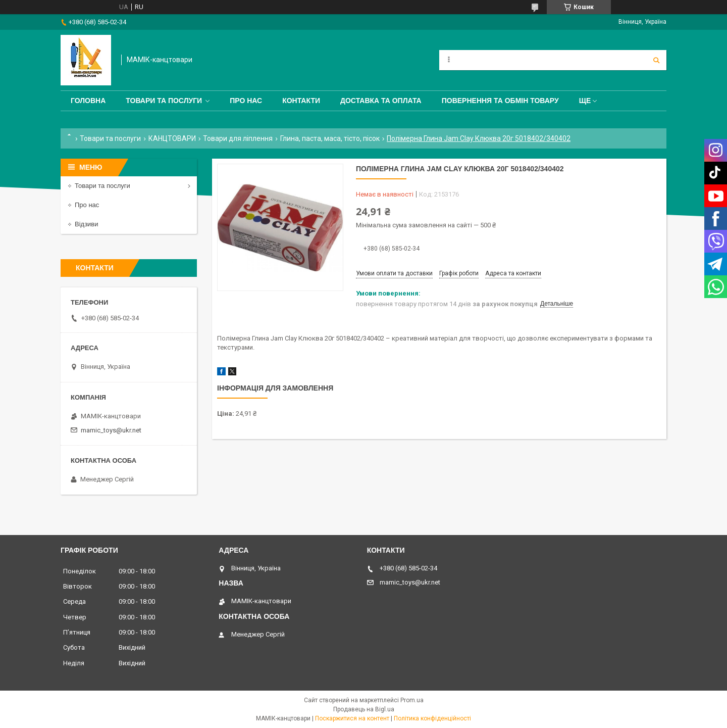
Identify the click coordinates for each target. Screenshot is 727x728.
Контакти (301, 101)
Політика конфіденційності (432, 718)
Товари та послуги (164, 101)
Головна (88, 101)
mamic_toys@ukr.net (111, 430)
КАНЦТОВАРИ (172, 138)
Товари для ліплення (238, 138)
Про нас (246, 101)
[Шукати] (656, 60)
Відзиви (87, 224)
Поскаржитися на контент (352, 718)
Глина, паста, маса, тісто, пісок (330, 138)
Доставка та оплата (381, 101)
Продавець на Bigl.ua (364, 709)
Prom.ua (412, 700)
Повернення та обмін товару (500, 101)
